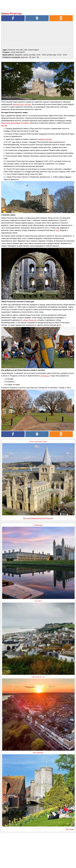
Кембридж (38, 525)
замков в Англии (45, 139)
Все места (70, 829)
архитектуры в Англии (22, 104)
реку (58, 230)
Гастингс (38, 601)
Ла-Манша (45, 376)
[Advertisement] (38, 850)
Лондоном (5, 123)
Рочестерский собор (38, 441)
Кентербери (16, 123)
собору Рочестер (30, 320)
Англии (4, 125)
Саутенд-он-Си (38, 677)
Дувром (25, 123)
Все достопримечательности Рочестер (38, 518)
